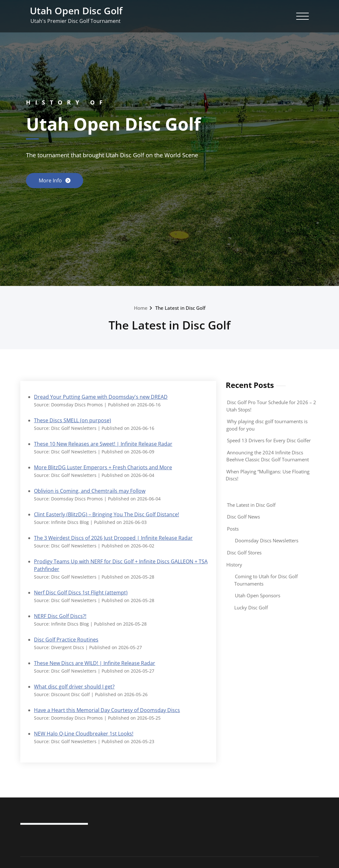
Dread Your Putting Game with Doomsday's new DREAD (101, 397)
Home (141, 308)
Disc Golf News (243, 517)
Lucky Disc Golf (251, 607)
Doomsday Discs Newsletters (267, 540)
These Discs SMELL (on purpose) (73, 421)
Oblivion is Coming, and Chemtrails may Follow (90, 492)
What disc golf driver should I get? (74, 689)
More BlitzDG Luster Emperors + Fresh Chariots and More (103, 468)
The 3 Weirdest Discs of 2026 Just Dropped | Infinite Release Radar (113, 539)
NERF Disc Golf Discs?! (60, 618)
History (234, 565)
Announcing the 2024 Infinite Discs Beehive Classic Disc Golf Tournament (268, 456)
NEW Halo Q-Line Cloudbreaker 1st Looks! (84, 737)
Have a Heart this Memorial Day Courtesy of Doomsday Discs (107, 713)
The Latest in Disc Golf (251, 505)
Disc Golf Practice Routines (66, 642)
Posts (233, 529)
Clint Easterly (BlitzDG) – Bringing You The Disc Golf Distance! (106, 516)
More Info (51, 180)
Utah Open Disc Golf (76, 11)
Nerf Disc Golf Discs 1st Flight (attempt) (81, 595)
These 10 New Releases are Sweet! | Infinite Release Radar (103, 444)
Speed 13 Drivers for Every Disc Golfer (269, 440)
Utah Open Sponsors (258, 595)
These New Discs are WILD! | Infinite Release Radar (95, 666)
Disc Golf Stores (244, 553)
